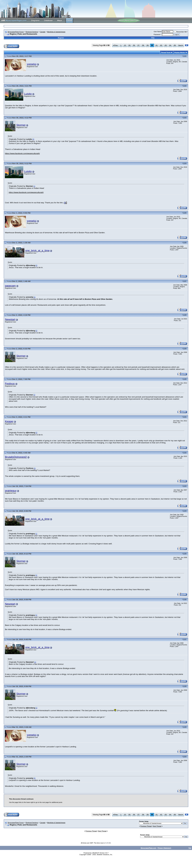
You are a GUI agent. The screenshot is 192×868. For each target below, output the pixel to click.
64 (170, 45)
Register (61, 38)
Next (181, 45)
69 (175, 45)
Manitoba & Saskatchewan (56, 32)
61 (157, 45)
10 (125, 45)
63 (166, 45)
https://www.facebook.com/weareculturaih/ (22, 153)
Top (190, 848)
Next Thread (157, 826)
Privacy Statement (164, 848)
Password (157, 34)
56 (134, 45)
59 (148, 45)
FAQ (153, 38)
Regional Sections (32, 32)
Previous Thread (146, 826)
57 (138, 45)
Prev (115, 45)
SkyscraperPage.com (148, 848)
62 (161, 45)
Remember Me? (181, 32)
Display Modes (180, 53)
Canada (43, 32)
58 (143, 45)
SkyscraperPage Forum (16, 32)
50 (129, 45)
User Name (158, 32)
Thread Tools (166, 53)
